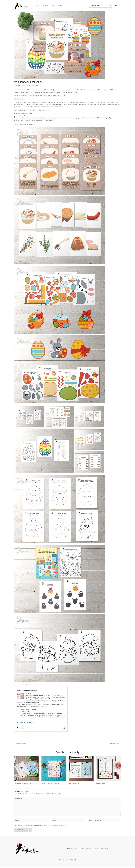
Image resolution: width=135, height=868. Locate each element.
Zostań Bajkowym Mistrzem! (25, 783)
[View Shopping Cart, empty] (116, 6)
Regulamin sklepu (87, 849)
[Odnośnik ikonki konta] (120, 6)
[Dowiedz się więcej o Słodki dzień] (108, 769)
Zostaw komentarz (20, 85)
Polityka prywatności (74, 849)
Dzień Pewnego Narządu (51, 783)
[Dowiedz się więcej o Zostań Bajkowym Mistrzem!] (27, 769)
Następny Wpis (115, 744)
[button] (46, 6)
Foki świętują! (74, 783)
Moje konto (103, 849)
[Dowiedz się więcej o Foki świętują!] (81, 769)
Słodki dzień (101, 783)
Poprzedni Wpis (20, 744)
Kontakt (96, 849)
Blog (28, 85)
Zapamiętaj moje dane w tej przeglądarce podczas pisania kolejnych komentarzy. (41, 826)
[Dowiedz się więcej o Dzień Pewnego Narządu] (54, 769)
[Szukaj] (110, 6)
